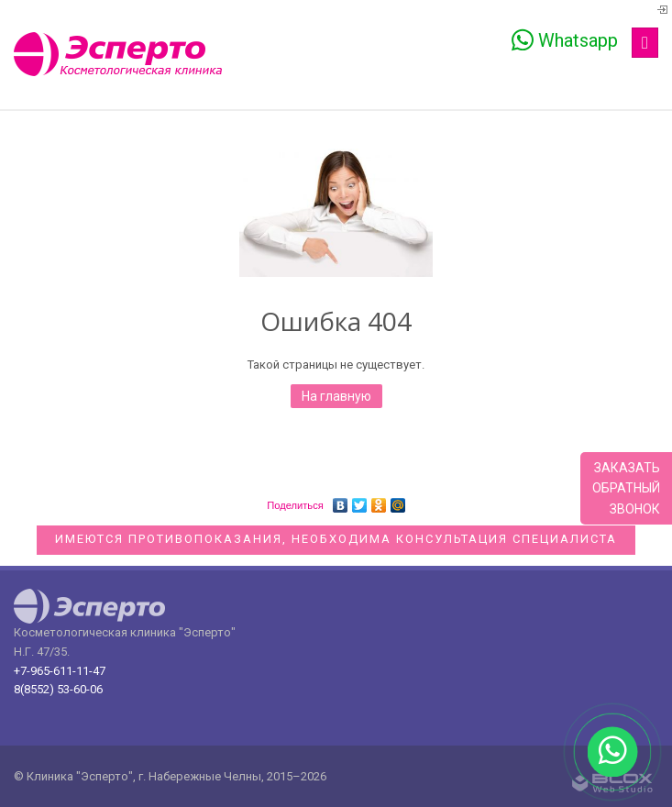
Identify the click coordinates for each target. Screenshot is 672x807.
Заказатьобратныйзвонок (626, 488)
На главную (336, 396)
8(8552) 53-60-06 (58, 689)
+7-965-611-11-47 (60, 671)
